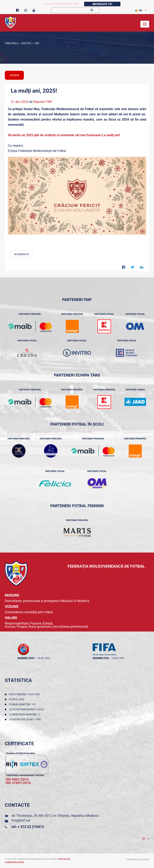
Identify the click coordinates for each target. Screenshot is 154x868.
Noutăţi (26, 43)
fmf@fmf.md (21, 820)
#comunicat (22, 254)
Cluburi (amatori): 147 (23, 704)
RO (139, 10)
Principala (12, 43)
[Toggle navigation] (145, 24)
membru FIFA (101, 658)
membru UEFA (26, 658)
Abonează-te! (102, 4)
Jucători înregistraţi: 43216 (27, 709)
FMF (37, 43)
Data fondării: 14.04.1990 (25, 694)
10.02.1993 (44, 658)
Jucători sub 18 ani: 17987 (26, 720)
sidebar (14, 75)
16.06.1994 (118, 658)
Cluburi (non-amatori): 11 (25, 714)
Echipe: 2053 (17, 699)
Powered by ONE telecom (138, 860)
